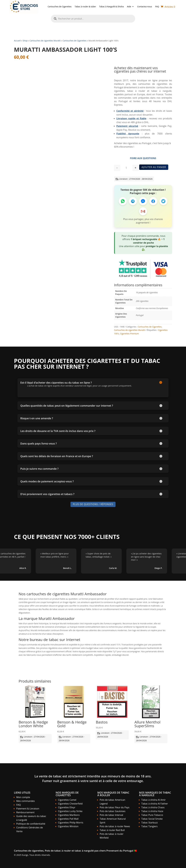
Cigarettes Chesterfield (70, 804)
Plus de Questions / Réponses (93, 504)
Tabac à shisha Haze (152, 811)
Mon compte (23, 797)
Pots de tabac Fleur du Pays (115, 807)
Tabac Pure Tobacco (152, 815)
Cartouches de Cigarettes (60, 6)
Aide (129, 6)
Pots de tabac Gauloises (113, 811)
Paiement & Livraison (28, 809)
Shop (25, 41)
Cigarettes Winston (68, 826)
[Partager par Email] (143, 211)
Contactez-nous (145, 6)
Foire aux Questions (143, 158)
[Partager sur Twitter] (163, 201)
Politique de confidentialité (31, 824)
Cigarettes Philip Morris (71, 823)
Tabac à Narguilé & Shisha (111, 6)
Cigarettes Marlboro (69, 815)
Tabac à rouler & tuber (85, 6)
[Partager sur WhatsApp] (123, 201)
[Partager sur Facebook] (153, 201)
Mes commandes (26, 801)
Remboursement (25, 812)
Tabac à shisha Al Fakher (155, 804)
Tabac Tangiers (150, 826)
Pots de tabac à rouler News (115, 826)
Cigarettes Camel (67, 800)
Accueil (17, 41)
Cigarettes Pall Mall (68, 819)
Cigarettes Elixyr (67, 807)
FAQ (157, 6)
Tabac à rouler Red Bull (112, 830)
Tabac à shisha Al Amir (154, 800)
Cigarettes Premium (129, 334)
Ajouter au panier (154, 167)
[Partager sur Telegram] (133, 201)
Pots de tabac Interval (111, 815)
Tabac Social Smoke (152, 819)
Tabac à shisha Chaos (153, 807)
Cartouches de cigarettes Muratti (45, 41)
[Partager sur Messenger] (143, 201)
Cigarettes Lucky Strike (70, 811)
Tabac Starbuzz (150, 823)
